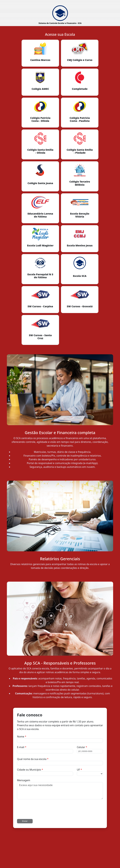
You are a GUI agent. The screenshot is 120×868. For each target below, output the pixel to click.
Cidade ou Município (30, 770)
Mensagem (24, 780)
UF (79, 770)
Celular (82, 747)
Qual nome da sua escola (33, 759)
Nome (22, 737)
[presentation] (41, 809)
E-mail (22, 747)
